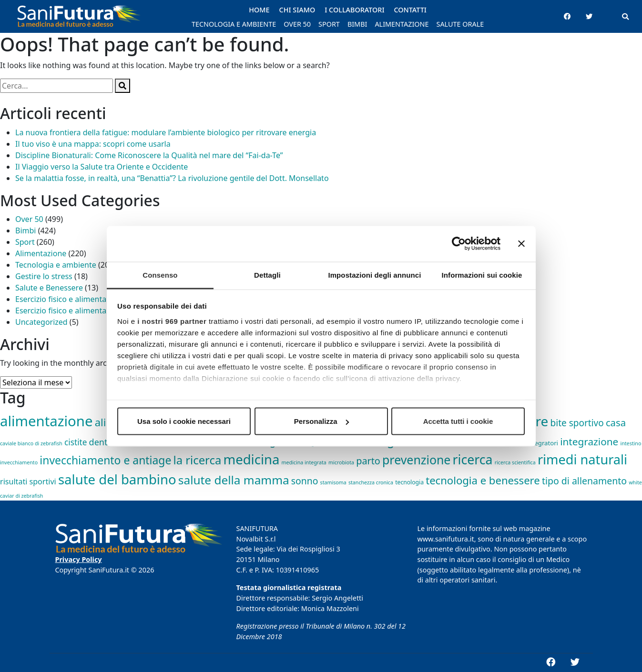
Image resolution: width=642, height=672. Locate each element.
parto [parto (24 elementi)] (368, 461)
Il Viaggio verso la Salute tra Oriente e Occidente (102, 167)
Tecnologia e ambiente (56, 265)
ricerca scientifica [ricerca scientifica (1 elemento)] (515, 462)
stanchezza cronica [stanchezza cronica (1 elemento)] (371, 482)
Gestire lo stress (44, 276)
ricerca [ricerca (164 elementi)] (473, 460)
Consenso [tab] (160, 275)
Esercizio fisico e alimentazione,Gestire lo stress (100, 311)
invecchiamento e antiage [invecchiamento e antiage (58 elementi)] (105, 460)
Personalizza (321, 421)
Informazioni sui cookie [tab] (482, 275)
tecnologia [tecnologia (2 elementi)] (409, 482)
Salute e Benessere (49, 288)
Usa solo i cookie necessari (184, 421)
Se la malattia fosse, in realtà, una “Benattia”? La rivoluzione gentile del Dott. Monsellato (172, 178)
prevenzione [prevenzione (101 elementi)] (416, 460)
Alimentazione (41, 253)
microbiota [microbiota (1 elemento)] (341, 462)
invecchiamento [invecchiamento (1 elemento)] (19, 462)
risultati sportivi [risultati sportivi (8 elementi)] (28, 481)
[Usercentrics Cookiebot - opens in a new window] (459, 244)
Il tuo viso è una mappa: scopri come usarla (93, 144)
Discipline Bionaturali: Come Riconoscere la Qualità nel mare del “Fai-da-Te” (149, 155)
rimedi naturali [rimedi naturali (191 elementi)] (582, 459)
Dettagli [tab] (267, 275)
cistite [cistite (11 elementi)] (76, 442)
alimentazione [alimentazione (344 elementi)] (46, 421)
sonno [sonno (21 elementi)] (305, 481)
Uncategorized (41, 322)
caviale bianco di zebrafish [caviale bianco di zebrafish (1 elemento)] (31, 443)
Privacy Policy (79, 559)
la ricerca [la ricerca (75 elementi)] (198, 460)
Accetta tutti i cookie (458, 421)
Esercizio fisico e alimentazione (70, 299)
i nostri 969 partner (172, 321)
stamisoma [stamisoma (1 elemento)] (333, 482)
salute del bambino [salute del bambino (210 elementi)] (117, 479)
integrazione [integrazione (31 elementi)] (589, 441)
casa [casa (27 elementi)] (616, 422)
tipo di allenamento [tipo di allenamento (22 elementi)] (584, 481)
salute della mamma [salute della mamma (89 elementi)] (234, 480)
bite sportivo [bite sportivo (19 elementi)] (577, 423)
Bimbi (25, 231)
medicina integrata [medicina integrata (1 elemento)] (304, 462)
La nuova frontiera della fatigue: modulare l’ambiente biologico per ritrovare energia (166, 132)
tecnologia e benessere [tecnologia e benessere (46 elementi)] (483, 480)
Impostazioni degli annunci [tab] (374, 275)
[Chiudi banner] (521, 244)
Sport (25, 242)
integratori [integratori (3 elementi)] (542, 443)
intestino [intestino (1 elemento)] (631, 443)
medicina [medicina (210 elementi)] (251, 459)
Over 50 (29, 219)
